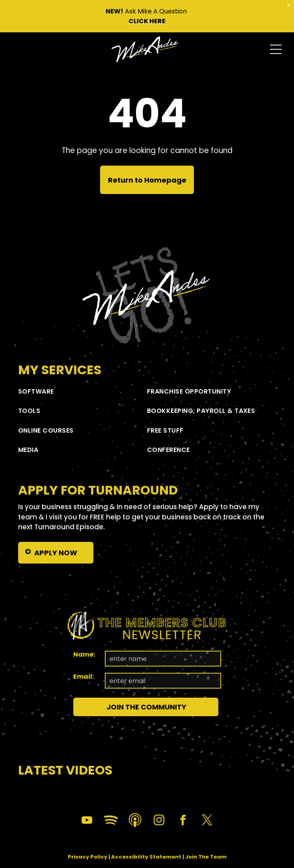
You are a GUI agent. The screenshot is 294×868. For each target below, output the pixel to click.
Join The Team (206, 857)
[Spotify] (111, 821)
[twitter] (207, 821)
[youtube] (87, 821)
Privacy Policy (87, 857)
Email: (84, 677)
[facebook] (183, 821)
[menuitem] (83, 391)
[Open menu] (276, 49)
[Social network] (135, 821)
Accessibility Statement (146, 857)
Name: (84, 654)
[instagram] (159, 821)
